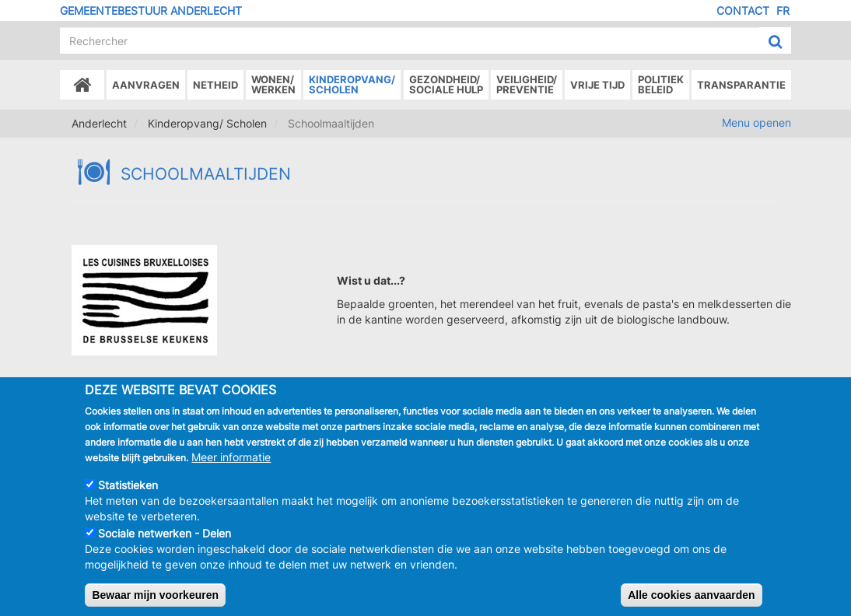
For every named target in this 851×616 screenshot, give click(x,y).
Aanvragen (146, 85)
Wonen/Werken (273, 84)
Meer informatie (231, 471)
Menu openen (756, 122)
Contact (743, 10)
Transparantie (741, 85)
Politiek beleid (661, 84)
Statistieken (128, 499)
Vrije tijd (597, 85)
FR (783, 10)
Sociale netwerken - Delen (165, 547)
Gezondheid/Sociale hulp (446, 84)
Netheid (215, 85)
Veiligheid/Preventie (527, 84)
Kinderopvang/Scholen (352, 84)
